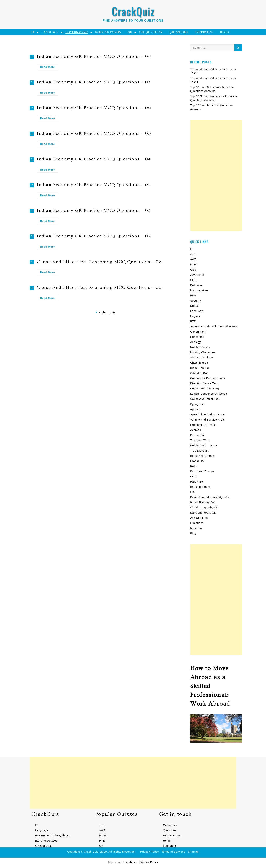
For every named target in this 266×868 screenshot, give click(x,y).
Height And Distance (204, 445)
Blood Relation (200, 368)
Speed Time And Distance (207, 414)
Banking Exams (108, 32)
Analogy (196, 342)
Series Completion (202, 358)
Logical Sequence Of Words (209, 394)
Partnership (198, 435)
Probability (197, 461)
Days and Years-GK (203, 513)
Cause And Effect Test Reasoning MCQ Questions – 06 (99, 262)
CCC (193, 476)
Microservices (199, 290)
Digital (195, 306)
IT (33, 32)
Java (193, 254)
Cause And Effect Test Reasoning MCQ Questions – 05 (99, 287)
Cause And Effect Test (205, 399)
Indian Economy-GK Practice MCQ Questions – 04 (94, 159)
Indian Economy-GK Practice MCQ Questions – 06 (94, 108)
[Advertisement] (216, 175)
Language (50, 32)
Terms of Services (173, 852)
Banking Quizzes (46, 841)
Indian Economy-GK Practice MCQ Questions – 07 (94, 82)
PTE (193, 321)
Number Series (200, 347)
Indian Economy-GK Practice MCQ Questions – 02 (94, 236)
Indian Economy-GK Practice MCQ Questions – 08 (94, 56)
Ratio (194, 466)
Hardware (197, 482)
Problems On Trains (203, 425)
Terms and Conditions (122, 862)
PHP (193, 295)
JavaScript (197, 275)
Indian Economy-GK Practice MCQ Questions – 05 (94, 133)
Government (77, 32)
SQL (193, 280)
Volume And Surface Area (207, 420)
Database (197, 285)
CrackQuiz (133, 11)
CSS (193, 270)
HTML (194, 264)
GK (130, 32)
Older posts (108, 312)
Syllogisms (197, 404)
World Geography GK (204, 508)
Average (196, 430)
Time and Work (200, 440)
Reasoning (197, 337)
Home (167, 841)
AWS (193, 259)
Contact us (170, 825)
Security (196, 301)
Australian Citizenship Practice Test (214, 327)
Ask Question (151, 32)
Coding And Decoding (204, 389)
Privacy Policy (150, 852)
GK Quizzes (43, 846)
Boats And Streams (203, 456)
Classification (199, 363)
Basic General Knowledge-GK (210, 497)
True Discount (199, 451)
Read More (49, 68)
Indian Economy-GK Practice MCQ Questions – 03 (94, 210)
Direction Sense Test (204, 383)
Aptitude (196, 409)
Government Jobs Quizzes (53, 835)
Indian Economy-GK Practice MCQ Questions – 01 (93, 185)
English (195, 316)
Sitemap (193, 852)
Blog (224, 32)
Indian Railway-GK (203, 502)
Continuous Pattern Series (208, 378)
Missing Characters (203, 352)
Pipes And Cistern (202, 471)
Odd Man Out (199, 373)
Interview (204, 32)
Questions (179, 32)
